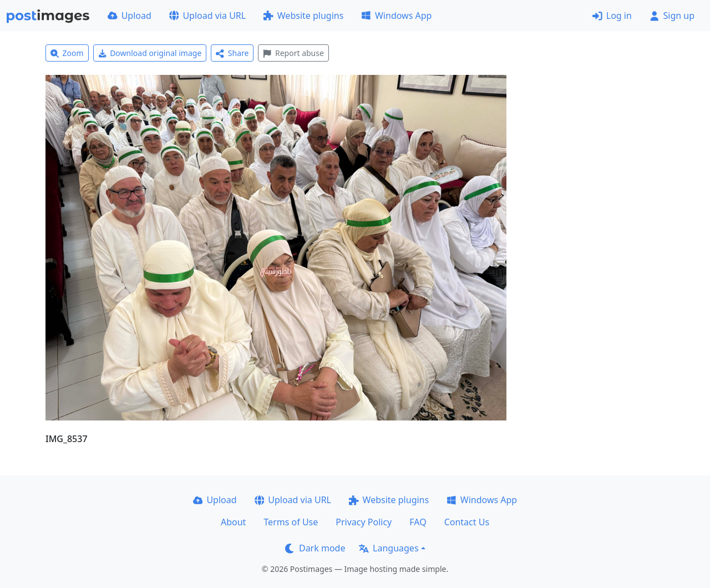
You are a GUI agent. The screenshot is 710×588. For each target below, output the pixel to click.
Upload (130, 16)
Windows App (396, 16)
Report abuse (293, 53)
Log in (612, 16)
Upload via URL (207, 16)
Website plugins (303, 16)
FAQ (418, 522)
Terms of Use (291, 522)
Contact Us (467, 522)
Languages (389, 548)
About (233, 522)
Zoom (67, 53)
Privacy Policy (364, 522)
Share (232, 53)
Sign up (672, 16)
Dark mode (315, 548)
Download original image (150, 53)
